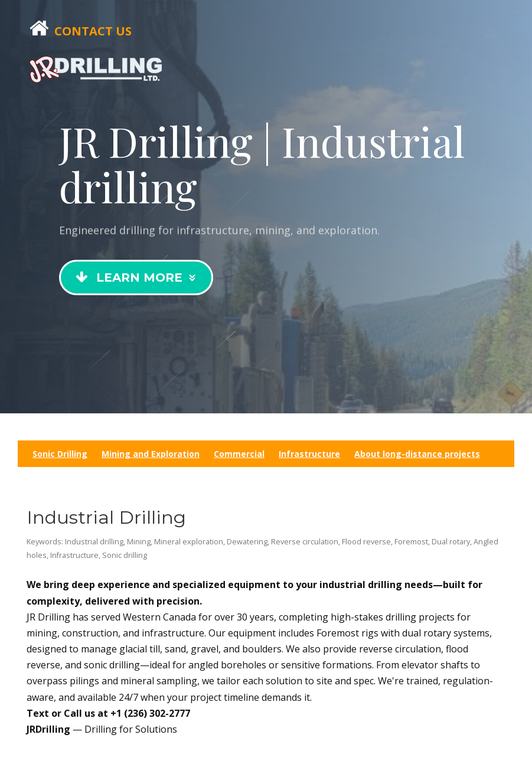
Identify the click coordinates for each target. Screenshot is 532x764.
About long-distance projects (417, 454)
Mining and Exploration (151, 454)
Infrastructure (309, 454)
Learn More (137, 277)
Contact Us (93, 31)
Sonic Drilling (60, 454)
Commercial (239, 454)
